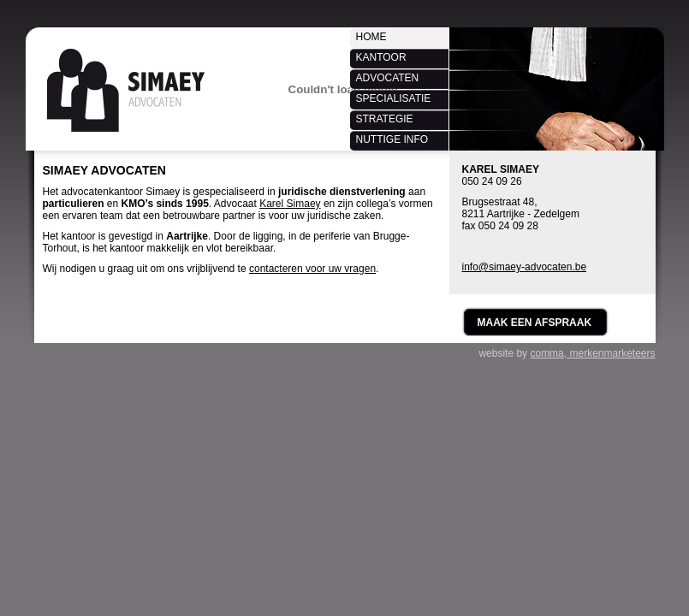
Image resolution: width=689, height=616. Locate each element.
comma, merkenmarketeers (592, 353)
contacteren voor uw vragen (312, 269)
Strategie (385, 119)
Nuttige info (392, 139)
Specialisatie (394, 98)
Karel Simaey (290, 204)
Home (371, 37)
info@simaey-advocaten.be (525, 267)
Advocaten (388, 78)
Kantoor (381, 57)
